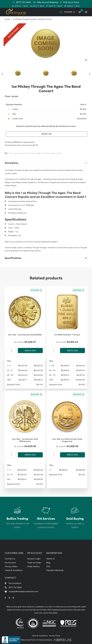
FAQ (48, 566)
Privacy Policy (11, 566)
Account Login (34, 559)
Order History (33, 566)
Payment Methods (55, 570)
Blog (48, 563)
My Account (10, 563)
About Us (50, 559)
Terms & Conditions (14, 570)
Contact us (10, 559)
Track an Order (34, 563)
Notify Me (46, 134)
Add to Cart (30, 351)
